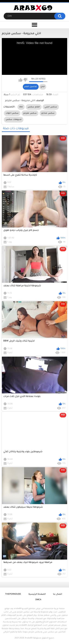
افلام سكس (34, 107)
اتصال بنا (57, 594)
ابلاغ (43, 87)
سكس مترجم (30, 113)
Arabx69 (29, 638)
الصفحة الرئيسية (37, 594)
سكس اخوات (12, 113)
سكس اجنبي (51, 107)
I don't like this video (25, 80)
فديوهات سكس (14, 120)
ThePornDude (13, 594)
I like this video (21, 80)
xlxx (21, 107)
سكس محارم (48, 113)
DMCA (38, 600)
